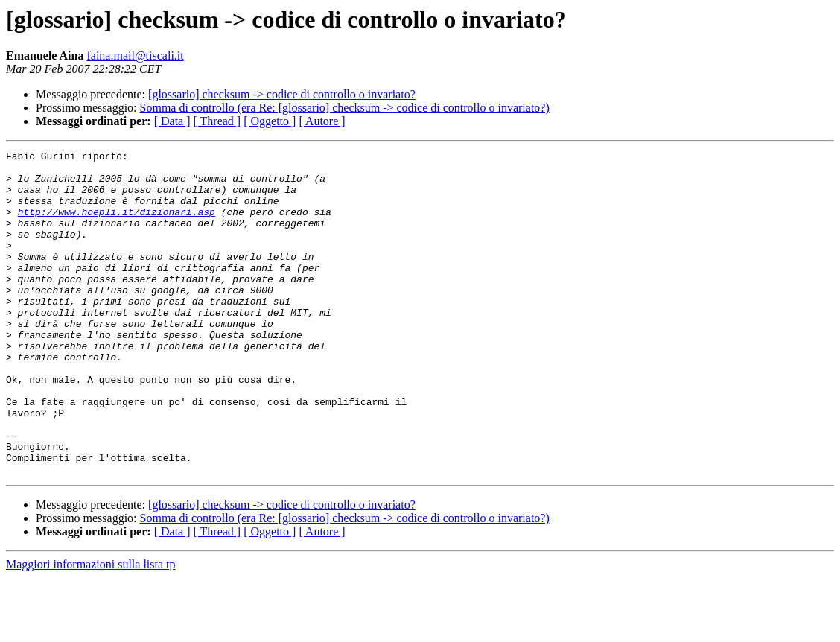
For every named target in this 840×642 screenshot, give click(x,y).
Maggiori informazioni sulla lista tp (91, 629)
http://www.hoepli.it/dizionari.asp (117, 225)
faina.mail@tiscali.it (135, 55)
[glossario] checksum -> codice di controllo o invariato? (282, 94)
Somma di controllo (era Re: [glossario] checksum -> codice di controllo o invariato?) (345, 108)
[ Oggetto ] (270, 121)
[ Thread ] (217, 121)
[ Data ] (172, 121)
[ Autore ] (322, 121)
